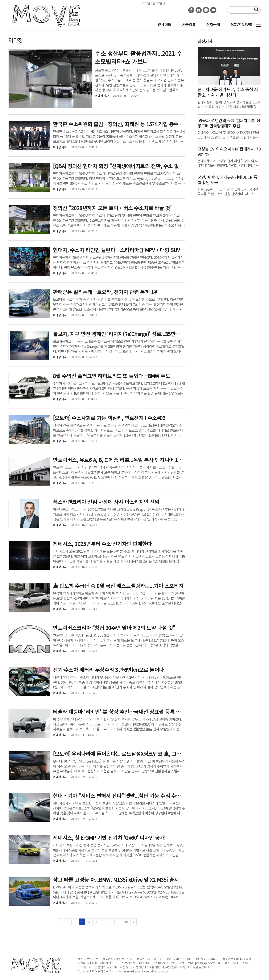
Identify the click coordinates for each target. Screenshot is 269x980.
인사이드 (164, 24)
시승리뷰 (189, 24)
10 (126, 922)
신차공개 (213, 24)
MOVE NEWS (241, 24)
